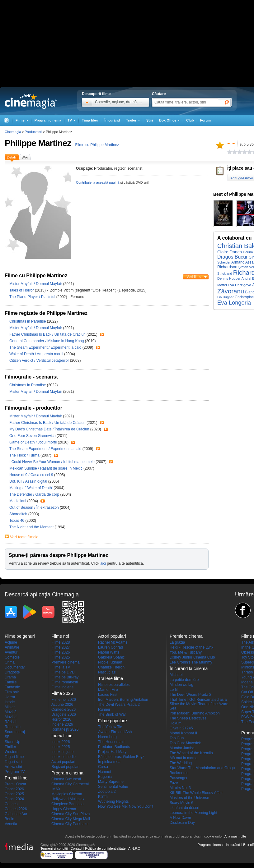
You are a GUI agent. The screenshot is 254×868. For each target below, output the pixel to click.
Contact (76, 848)
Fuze (174, 783)
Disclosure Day (182, 823)
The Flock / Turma (24, 455)
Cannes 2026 (16, 809)
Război (10, 722)
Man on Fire (108, 690)
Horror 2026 (61, 719)
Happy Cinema (64, 809)
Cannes (11, 804)
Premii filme (16, 778)
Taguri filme (14, 757)
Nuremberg (107, 737)
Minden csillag (181, 685)
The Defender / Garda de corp (34, 494)
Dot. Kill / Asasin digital (28, 481)
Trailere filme (111, 678)
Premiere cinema (66, 662)
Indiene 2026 (62, 724)
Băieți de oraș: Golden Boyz (121, 757)
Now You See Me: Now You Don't (126, 806)
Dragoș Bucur (233, 257)
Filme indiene (62, 687)
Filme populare (113, 721)
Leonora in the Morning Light (193, 813)
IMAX (56, 789)
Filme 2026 (61, 652)
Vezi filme (194, 277)
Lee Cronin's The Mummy (191, 662)
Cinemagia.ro (31, 101)
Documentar (15, 667)
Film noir (12, 692)
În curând (112, 120)
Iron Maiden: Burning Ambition (123, 700)
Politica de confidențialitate (105, 848)
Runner (104, 710)
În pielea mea (109, 762)
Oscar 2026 (14, 789)
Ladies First (108, 695)
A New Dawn (180, 818)
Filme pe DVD (63, 672)
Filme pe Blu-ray (65, 677)
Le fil (174, 690)
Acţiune (11, 642)
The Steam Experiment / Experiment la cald (45, 347)
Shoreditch (19, 514)
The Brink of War (112, 714)
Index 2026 (61, 742)
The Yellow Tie (110, 727)
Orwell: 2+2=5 (181, 728)
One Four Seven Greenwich (33, 436)
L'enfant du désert (185, 808)
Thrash (247, 672)
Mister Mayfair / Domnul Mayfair (36, 284)
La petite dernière (184, 680)
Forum (205, 120)
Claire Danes (230, 252)
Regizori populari (65, 767)
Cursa (103, 767)
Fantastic (12, 687)
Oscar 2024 (14, 799)
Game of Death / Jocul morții (33, 442)
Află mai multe (235, 836)
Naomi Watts (109, 652)
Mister (10, 707)
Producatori (33, 132)
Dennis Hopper (229, 278)
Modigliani (18, 501)
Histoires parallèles (114, 685)
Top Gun (177, 738)
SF (7, 737)
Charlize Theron (111, 667)
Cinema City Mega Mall (71, 819)
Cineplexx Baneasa (67, 804)
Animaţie (12, 647)
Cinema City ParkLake (70, 824)
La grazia (177, 642)
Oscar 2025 (14, 794)
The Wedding (181, 763)
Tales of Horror (22, 290)
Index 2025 (61, 747)
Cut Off (247, 692)
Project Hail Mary (112, 752)
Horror (10, 697)
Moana (247, 682)
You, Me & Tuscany (186, 652)
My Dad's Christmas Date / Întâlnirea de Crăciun (49, 429)
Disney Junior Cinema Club (192, 657)
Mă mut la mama (183, 758)
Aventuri (12, 652)
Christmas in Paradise (28, 321)
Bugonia (105, 777)
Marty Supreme (111, 782)
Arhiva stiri (13, 767)
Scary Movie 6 (181, 803)
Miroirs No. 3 (180, 788)
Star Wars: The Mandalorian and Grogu (202, 768)
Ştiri (150, 120)
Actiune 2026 (62, 705)
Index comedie (63, 757)
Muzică (11, 712)
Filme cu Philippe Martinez (97, 145)
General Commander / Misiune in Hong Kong (47, 341)
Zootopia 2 (107, 792)
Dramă (10, 677)
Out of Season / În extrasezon (34, 507)
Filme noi (60, 636)
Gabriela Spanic (111, 657)
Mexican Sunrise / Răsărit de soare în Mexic (46, 468)
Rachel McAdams (113, 642)
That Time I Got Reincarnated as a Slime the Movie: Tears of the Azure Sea (199, 704)
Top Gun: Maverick (185, 743)
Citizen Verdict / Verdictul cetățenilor (39, 361)
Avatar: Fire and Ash (115, 732)
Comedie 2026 (63, 710)
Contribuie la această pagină (98, 182)
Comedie (12, 657)
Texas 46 (17, 521)
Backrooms (179, 773)
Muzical (11, 717)
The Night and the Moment (32, 527)
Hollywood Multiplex (68, 799)
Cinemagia (13, 132)
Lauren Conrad (111, 647)
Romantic (13, 727)
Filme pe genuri (20, 636)
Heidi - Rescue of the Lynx (191, 647)
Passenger (179, 778)
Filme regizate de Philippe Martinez (46, 313)
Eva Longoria (234, 303)
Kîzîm (103, 797)
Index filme (62, 736)
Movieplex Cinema (67, 794)
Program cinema (48, 120)
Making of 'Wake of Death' (31, 488)
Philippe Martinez (38, 143)
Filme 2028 (61, 642)
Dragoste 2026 (64, 714)
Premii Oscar (15, 784)
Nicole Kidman (110, 662)
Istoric (10, 702)
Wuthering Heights (113, 801)
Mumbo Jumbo (182, 748)
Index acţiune (62, 752)
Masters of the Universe (189, 798)
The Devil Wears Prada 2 (119, 705)
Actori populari (63, 762)
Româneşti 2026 (65, 729)
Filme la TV (61, 667)
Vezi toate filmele (24, 537)
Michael (176, 675)
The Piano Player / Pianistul (32, 297)
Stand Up (12, 742)
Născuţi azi (107, 672)
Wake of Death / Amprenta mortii (36, 354)
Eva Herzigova (240, 285)
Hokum (176, 723)
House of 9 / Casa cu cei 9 (31, 475)
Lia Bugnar (226, 297)
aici (103, 563)
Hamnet (105, 772)
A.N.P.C (134, 848)
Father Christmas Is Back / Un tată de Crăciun (47, 334)
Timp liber (90, 120)
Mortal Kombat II (183, 733)
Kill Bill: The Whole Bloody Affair (196, 793)
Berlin (9, 819)
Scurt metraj (15, 732)
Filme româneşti (65, 682)
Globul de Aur (16, 814)
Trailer (102, 334)
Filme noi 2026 (64, 700)
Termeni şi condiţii (54, 848)
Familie (11, 682)
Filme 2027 (61, 647)
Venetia (11, 824)
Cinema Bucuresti (66, 779)
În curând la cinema (189, 668)
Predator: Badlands (114, 747)
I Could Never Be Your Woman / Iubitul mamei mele (52, 462)
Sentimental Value (113, 787)
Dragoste (12, 672)
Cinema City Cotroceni (70, 784)
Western (12, 752)
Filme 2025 (61, 657)
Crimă (10, 662)
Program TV (15, 772)
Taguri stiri (13, 762)
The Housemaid (111, 742)
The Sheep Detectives (188, 718)
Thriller (10, 747)
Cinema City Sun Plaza (71, 814)
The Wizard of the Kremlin (191, 753)
